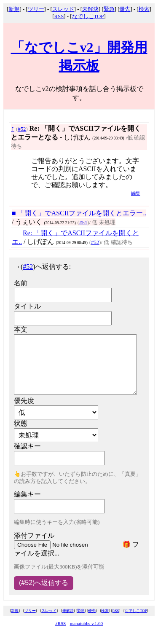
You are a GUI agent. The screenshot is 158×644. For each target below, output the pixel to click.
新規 (14, 9)
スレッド (63, 9)
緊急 (109, 9)
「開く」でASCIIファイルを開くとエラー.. (82, 213)
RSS (59, 16)
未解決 (90, 9)
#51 (83, 223)
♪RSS (61, 623)
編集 (136, 193)
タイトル (27, 306)
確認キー (27, 446)
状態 (21, 423)
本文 (21, 329)
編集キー (27, 494)
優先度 (24, 401)
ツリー (36, 9)
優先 (125, 9)
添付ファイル (34, 535)
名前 (21, 283)
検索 (144, 9)
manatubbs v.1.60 (87, 623)
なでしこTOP (88, 16)
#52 (22, 129)
